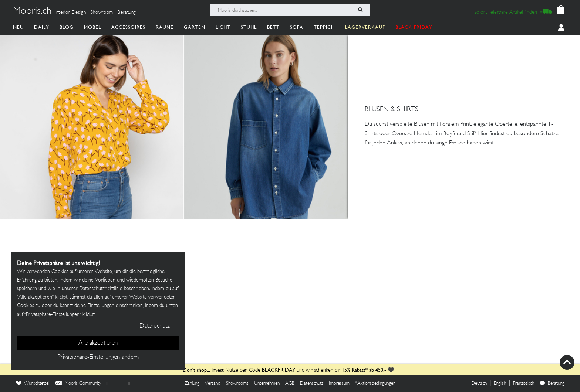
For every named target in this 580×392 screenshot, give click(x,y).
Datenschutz (312, 384)
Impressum (339, 384)
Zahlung (192, 384)
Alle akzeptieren (98, 343)
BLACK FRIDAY (414, 27)
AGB (290, 384)
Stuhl (249, 27)
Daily (42, 27)
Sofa (297, 27)
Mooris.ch (32, 11)
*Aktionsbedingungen (375, 384)
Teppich (324, 27)
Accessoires (128, 27)
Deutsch (479, 384)
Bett (273, 27)
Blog (67, 27)
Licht (223, 27)
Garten (195, 27)
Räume (165, 27)
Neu (18, 27)
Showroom (102, 13)
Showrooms (237, 384)
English (500, 384)
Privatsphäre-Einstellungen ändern (98, 357)
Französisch (524, 384)
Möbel (92, 27)
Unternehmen (267, 384)
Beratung (127, 13)
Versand (213, 384)
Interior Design (70, 13)
